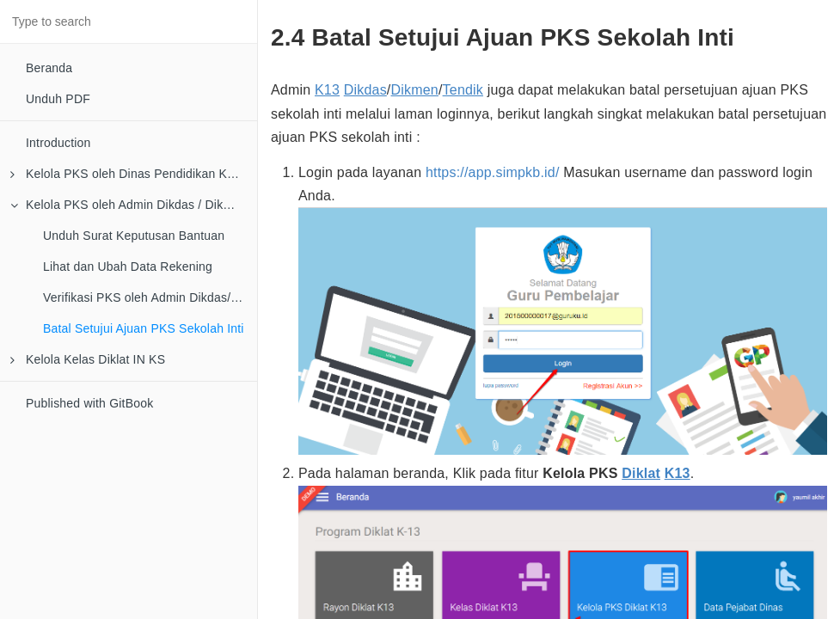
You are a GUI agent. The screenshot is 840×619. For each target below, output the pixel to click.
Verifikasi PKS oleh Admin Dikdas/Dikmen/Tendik (150, 297)
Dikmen (415, 90)
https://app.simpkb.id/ (493, 172)
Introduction (58, 143)
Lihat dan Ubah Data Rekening (128, 267)
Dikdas (365, 90)
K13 (327, 90)
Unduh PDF (58, 99)
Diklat (641, 473)
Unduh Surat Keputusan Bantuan (134, 236)
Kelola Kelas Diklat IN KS (88, 359)
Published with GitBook (89, 403)
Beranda (49, 68)
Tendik (463, 90)
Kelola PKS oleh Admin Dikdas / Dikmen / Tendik (134, 205)
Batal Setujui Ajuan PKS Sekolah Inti (144, 328)
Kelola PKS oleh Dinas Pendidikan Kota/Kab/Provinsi (134, 174)
